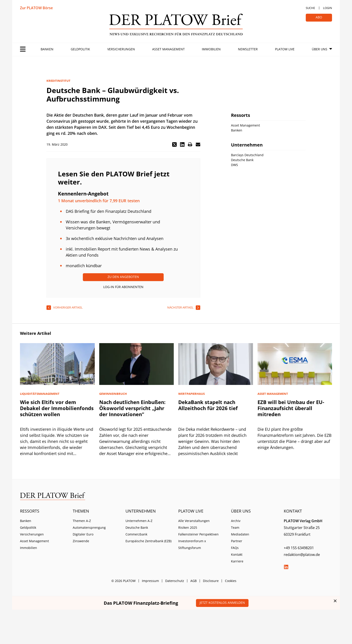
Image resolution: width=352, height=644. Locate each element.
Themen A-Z (82, 521)
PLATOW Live (285, 49)
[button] (174, 144)
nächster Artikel (180, 307)
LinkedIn (286, 567)
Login (328, 8)
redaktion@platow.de (302, 555)
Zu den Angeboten (123, 277)
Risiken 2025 (188, 527)
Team (235, 527)
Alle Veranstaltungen (194, 521)
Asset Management (168, 49)
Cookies (231, 581)
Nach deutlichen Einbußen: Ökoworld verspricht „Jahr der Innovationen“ (132, 408)
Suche (310, 8)
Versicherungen (121, 49)
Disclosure (211, 581)
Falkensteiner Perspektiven (198, 534)
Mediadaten (240, 534)
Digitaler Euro (83, 534)
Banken (47, 49)
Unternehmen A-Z (139, 521)
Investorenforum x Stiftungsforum (192, 544)
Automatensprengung (89, 527)
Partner (237, 541)
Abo (319, 17)
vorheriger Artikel (68, 307)
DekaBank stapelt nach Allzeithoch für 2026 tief (208, 405)
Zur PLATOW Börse (36, 8)
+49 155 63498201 (299, 548)
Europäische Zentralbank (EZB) (148, 541)
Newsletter (248, 49)
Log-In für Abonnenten (123, 287)
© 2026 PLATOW (123, 581)
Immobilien (211, 49)
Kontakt (237, 554)
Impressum (150, 581)
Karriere (237, 561)
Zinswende (81, 541)
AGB (194, 581)
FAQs (235, 548)
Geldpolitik (80, 49)
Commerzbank (136, 534)
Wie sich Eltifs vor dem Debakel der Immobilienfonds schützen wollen (57, 408)
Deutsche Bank (137, 527)
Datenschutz (175, 581)
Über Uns (320, 49)
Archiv (236, 521)
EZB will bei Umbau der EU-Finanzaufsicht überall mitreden (291, 408)
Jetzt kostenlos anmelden (222, 603)
